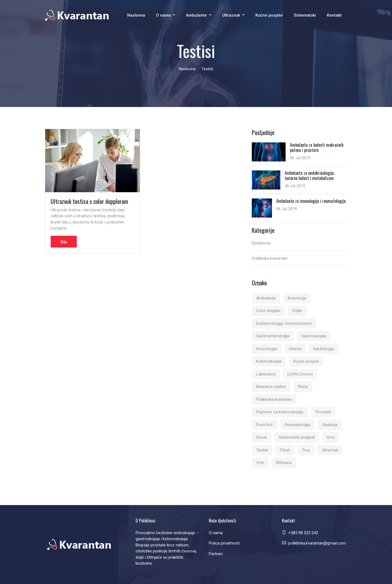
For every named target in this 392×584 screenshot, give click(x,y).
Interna (295, 349)
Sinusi (261, 437)
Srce (331, 437)
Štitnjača (284, 463)
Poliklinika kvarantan (270, 258)
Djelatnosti (261, 243)
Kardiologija (324, 349)
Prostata (323, 412)
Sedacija (330, 425)
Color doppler (268, 311)
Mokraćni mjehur (271, 387)
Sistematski (305, 15)
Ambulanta (266, 298)
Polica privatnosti (224, 543)
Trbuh (285, 450)
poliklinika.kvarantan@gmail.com (317, 543)
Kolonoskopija (269, 361)
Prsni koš (264, 425)
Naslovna (136, 15)
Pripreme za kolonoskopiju (280, 412)
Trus (306, 450)
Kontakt (334, 15)
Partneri (216, 554)
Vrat (260, 463)
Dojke (297, 311)
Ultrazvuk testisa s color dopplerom (89, 201)
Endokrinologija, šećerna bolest (284, 323)
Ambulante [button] (197, 15)
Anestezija (297, 298)
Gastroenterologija (273, 336)
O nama (216, 533)
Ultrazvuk (330, 450)
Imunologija (267, 349)
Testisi (262, 450)
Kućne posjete (269, 15)
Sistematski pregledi (297, 437)
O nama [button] (164, 15)
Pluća (303, 387)
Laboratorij (266, 374)
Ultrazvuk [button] (232, 15)
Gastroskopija (314, 336)
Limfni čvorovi (300, 374)
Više (64, 242)
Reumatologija (298, 425)
